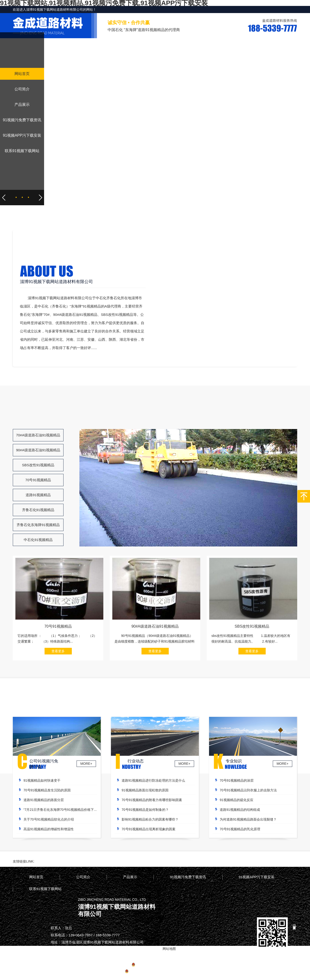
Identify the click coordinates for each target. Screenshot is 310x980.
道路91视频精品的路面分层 (44, 800)
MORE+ (86, 764)
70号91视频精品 (38, 480)
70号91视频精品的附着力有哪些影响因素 (152, 800)
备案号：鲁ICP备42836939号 (155, 965)
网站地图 (178, 972)
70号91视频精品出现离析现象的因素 (148, 829)
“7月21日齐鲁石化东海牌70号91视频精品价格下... (60, 810)
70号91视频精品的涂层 (237, 780)
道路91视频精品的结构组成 (240, 810)
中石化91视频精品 (38, 540)
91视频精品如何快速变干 (42, 780)
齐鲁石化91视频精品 (38, 510)
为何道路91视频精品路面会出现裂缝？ (248, 819)
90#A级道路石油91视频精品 (38, 450)
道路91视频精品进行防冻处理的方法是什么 (153, 780)
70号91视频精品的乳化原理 (240, 829)
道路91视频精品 (38, 495)
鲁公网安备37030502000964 (148, 972)
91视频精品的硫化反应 (237, 800)
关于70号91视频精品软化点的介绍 (49, 819)
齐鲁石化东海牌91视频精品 (38, 525)
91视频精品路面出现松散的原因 (145, 790)
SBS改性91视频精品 (38, 465)
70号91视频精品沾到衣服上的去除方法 (248, 790)
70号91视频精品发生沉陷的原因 (47, 790)
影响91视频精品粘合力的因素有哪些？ (150, 819)
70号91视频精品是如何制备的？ (145, 810)
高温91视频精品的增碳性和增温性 (49, 829)
